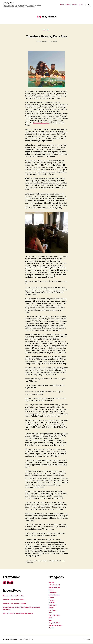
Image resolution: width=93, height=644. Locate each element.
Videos (51, 628)
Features (52, 600)
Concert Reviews (55, 595)
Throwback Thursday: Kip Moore (15, 600)
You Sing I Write (9, 3)
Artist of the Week (55, 585)
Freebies (52, 608)
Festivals (52, 603)
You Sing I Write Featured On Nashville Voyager (20, 614)
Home (62, 5)
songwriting (30, 563)
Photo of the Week (55, 616)
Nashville (55, 561)
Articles (68, 5)
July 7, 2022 (54, 42)
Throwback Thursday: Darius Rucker (16, 604)
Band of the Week (55, 588)
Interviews (53, 611)
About (81, 5)
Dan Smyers (37, 561)
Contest (52, 598)
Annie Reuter (43, 42)
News (51, 613)
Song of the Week (55, 623)
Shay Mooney (61, 561)
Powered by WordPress (27, 640)
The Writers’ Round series (43, 124)
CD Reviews (53, 593)
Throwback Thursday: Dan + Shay (46, 36)
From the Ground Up (46, 561)
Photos (51, 618)
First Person (53, 606)
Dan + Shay (30, 561)
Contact (75, 5)
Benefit (51, 590)
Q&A (50, 621)
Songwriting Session (56, 626)
